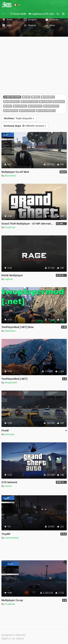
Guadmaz (10, 604)
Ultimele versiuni (25, 126)
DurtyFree (10, 227)
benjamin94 (11, 383)
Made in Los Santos (13, 639)
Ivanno (8, 486)
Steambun (10, 331)
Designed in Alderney (14, 635)
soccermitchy (12, 538)
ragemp (9, 279)
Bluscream (10, 176)
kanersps (10, 434)
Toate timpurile (19, 118)
